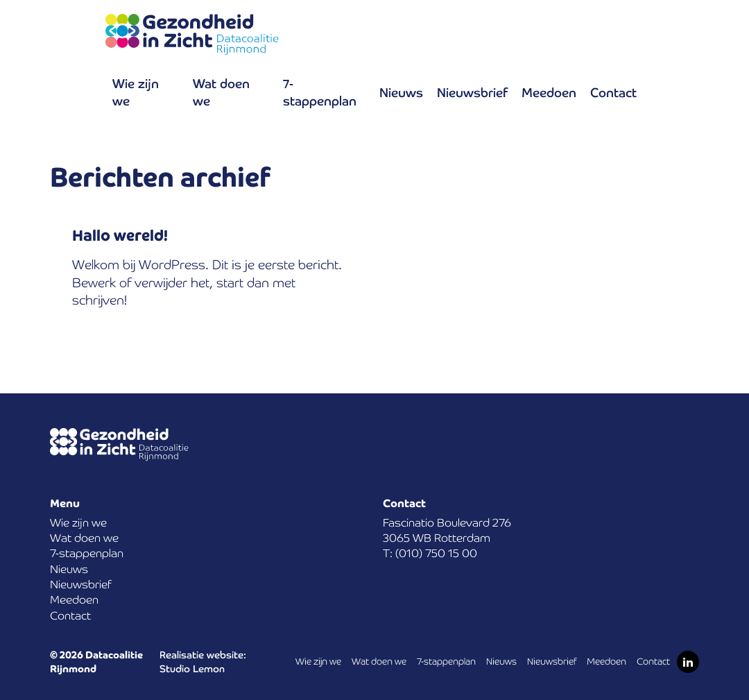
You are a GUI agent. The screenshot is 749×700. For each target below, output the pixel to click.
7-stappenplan (320, 92)
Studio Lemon (192, 669)
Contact (613, 93)
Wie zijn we (136, 92)
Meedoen (549, 93)
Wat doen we (221, 92)
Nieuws (401, 93)
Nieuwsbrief (472, 93)
